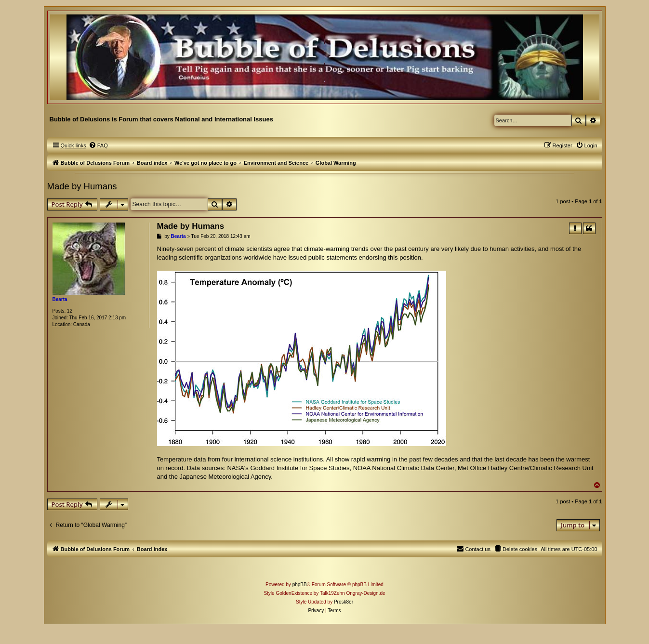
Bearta (60, 299)
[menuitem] (98, 145)
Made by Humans (82, 186)
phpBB (300, 585)
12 (70, 311)
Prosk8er (344, 602)
